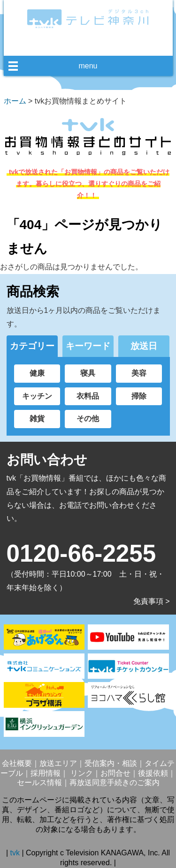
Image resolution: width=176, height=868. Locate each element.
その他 (88, 419)
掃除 (139, 396)
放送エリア (58, 763)
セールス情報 (39, 783)
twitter (96, 45)
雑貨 (37, 419)
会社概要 (17, 763)
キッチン (37, 396)
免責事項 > (152, 601)
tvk (16, 853)
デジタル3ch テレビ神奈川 (88, 19)
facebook (78, 45)
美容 (139, 373)
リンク (80, 773)
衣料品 (88, 396)
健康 (37, 373)
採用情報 (46, 773)
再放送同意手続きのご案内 (115, 783)
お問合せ (115, 773)
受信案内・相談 (111, 763)
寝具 (88, 373)
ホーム (15, 101)
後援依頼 (153, 773)
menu (88, 66)
